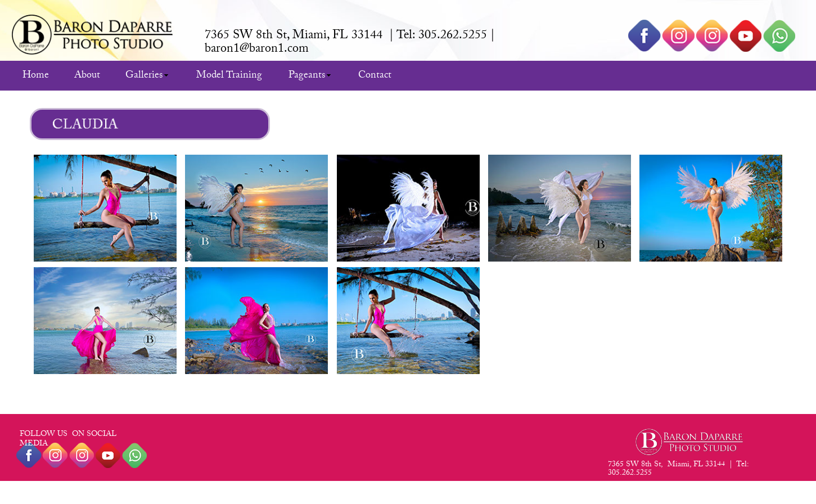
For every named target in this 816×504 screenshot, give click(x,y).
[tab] (105, 208)
